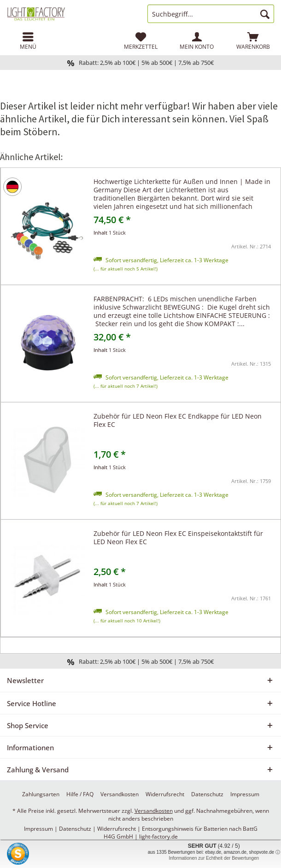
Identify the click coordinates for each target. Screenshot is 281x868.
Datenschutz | (78, 829)
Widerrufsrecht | (120, 829)
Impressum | (41, 829)
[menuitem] (28, 41)
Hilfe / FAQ (80, 794)
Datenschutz (207, 794)
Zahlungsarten (41, 794)
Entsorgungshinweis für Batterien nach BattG (200, 829)
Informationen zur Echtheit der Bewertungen (214, 858)
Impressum (245, 794)
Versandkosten (120, 794)
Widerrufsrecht (165, 794)
